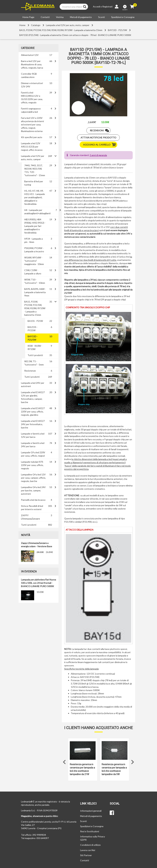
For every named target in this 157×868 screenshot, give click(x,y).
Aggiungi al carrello (100, 145)
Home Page (28, 17)
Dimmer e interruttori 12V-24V (32, 85)
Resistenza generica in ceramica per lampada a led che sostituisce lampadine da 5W (114, 769)
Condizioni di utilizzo (90, 845)
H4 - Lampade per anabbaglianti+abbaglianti (37, 212)
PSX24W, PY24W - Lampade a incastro (34, 250)
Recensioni (100, 130)
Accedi (96, 7)
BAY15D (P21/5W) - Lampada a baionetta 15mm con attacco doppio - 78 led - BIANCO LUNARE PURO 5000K (75, 35)
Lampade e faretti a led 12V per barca (33, 435)
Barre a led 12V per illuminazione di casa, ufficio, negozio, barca (32, 64)
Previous (64, 761)
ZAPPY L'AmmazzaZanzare (30, 517)
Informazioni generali (91, 811)
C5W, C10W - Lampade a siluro (33, 272)
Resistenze (30, 371)
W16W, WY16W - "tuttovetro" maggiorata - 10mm (34, 261)
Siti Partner (86, 855)
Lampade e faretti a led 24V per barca (33, 445)
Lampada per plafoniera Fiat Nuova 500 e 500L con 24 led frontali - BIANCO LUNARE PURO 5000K (39, 583)
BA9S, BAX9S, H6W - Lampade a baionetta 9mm (35, 292)
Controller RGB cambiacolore (29, 75)
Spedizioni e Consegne (123, 17)
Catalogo (36, 25)
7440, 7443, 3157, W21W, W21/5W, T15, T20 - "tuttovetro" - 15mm (35, 170)
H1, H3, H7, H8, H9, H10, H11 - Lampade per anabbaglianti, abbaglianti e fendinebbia (35, 197)
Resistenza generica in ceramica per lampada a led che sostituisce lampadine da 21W (82, 769)
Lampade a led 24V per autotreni (33, 384)
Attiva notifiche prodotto (98, 137)
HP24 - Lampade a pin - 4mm (34, 240)
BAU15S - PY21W (33, 329)
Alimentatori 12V (30, 55)
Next (133, 761)
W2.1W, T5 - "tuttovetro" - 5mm (34, 363)
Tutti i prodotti (35, 355)
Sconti (101, 17)
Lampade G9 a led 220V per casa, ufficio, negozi (33, 454)
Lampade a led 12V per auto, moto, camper (68, 25)
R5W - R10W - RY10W (35, 347)
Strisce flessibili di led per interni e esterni (32, 508)
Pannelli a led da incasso (33, 500)
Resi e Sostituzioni (90, 831)
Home (22, 25)
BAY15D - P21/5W (117, 30)
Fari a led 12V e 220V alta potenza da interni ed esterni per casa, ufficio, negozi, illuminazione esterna (32, 124)
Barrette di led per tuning (34, 183)
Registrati (107, 7)
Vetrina (60, 17)
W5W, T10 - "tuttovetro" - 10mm (35, 281)
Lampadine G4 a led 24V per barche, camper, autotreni (33, 490)
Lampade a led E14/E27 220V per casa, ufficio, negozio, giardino (33, 412)
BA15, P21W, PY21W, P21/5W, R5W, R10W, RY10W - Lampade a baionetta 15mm (61, 30)
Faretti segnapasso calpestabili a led (31, 110)
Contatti (45, 17)
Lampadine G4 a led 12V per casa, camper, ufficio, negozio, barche (33, 478)
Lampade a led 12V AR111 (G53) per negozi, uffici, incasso (32, 147)
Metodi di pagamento (81, 17)
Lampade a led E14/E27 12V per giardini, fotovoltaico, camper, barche (33, 397)
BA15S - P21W (35, 321)
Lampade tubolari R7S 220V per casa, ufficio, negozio (32, 465)
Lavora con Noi (88, 850)
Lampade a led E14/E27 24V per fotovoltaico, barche (33, 424)
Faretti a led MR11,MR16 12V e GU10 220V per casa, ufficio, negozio (32, 97)
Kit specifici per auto (32, 137)
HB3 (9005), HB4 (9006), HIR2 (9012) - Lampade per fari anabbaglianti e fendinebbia (35, 226)
